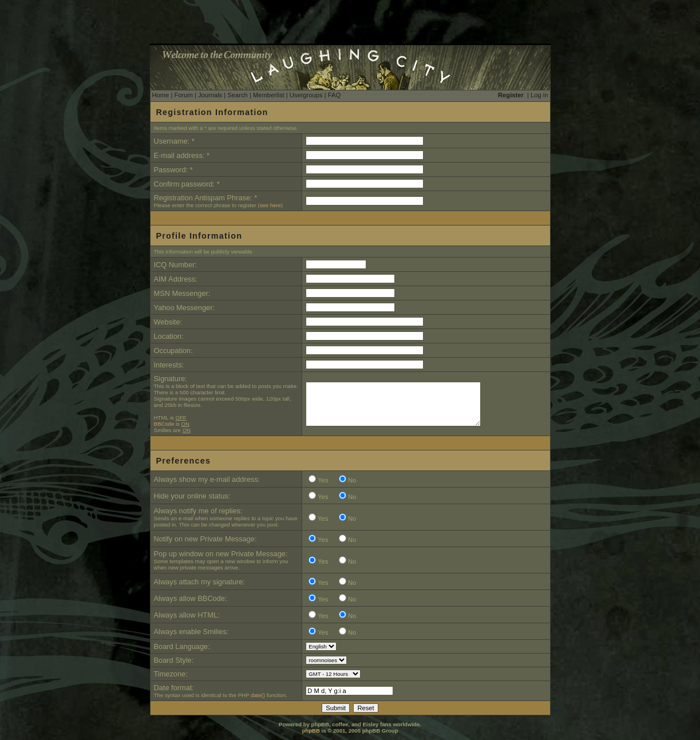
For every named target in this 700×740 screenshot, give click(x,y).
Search (237, 95)
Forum (183, 95)
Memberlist (269, 95)
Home (161, 95)
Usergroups (306, 95)
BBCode (164, 424)
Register (511, 95)
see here (270, 205)
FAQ (334, 95)
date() (258, 695)
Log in (539, 95)
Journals (210, 95)
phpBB (311, 731)
